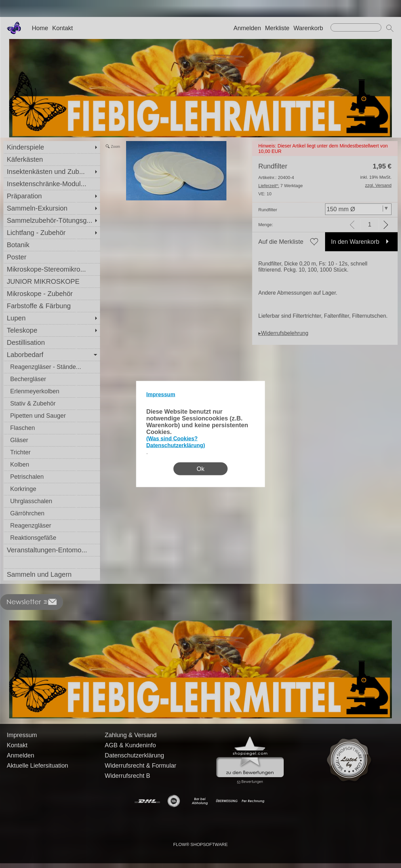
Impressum (161, 394)
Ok (200, 469)
